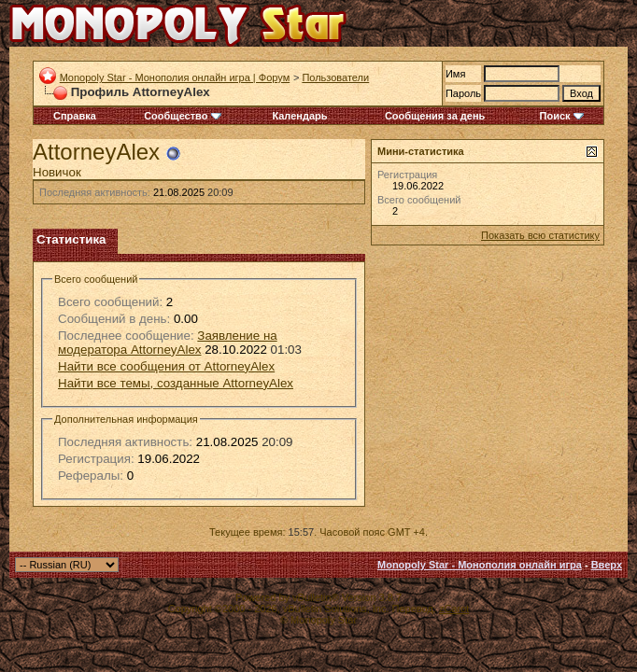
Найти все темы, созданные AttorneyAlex (176, 383)
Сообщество (182, 116)
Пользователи (335, 77)
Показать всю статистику (540, 235)
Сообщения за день (435, 116)
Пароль (463, 93)
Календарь (299, 116)
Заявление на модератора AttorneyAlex (168, 343)
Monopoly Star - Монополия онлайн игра (480, 565)
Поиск (562, 116)
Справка (75, 116)
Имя (455, 74)
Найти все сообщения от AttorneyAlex (166, 366)
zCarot (454, 609)
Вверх (607, 565)
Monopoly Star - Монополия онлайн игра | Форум (175, 77)
